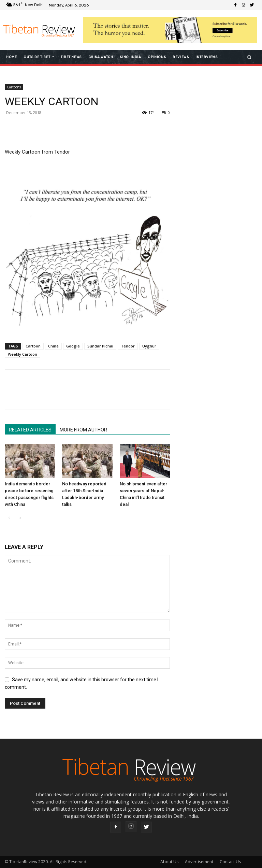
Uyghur (149, 346)
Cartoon (33, 346)
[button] (249, 57)
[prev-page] (9, 518)
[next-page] (20, 518)
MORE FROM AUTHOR (83, 430)
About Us (169, 862)
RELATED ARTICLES (30, 430)
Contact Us (230, 862)
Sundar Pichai (100, 346)
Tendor (128, 346)
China (53, 346)
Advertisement (199, 862)
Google (73, 346)
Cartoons (14, 87)
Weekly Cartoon (23, 354)
